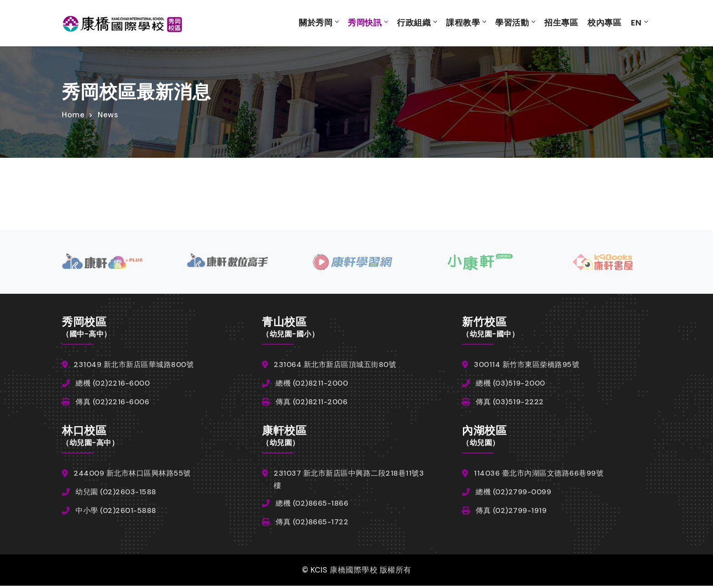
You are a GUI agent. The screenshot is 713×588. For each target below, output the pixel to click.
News (108, 115)
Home (73, 115)
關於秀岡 (316, 23)
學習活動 (512, 23)
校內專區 (604, 23)
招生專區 (561, 23)
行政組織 (414, 23)
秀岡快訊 (365, 23)
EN (636, 23)
